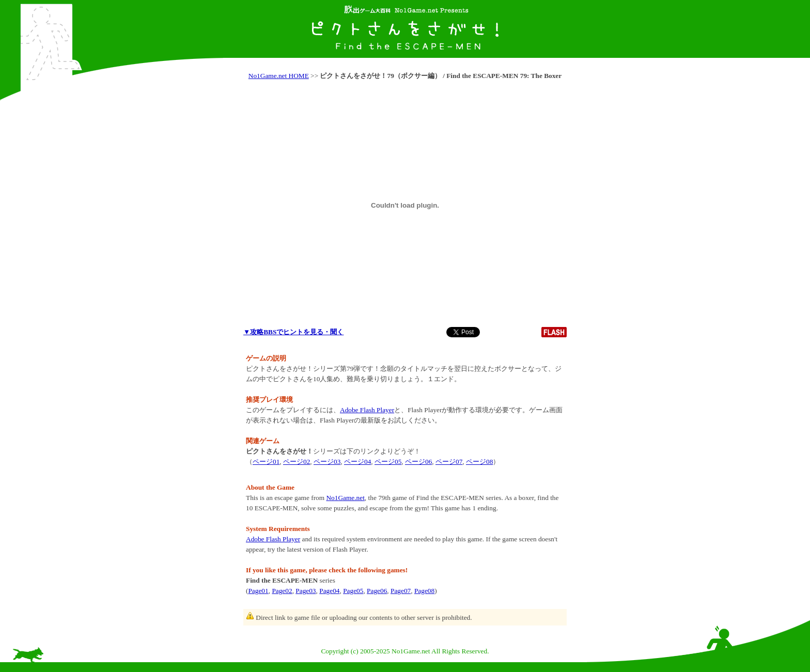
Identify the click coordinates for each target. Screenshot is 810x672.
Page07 (401, 591)
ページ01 (266, 462)
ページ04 (357, 462)
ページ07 (449, 462)
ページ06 (418, 462)
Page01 (258, 591)
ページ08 (479, 462)
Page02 (282, 591)
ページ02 (297, 462)
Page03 (306, 591)
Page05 (353, 591)
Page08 (424, 591)
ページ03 (327, 462)
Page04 (329, 591)
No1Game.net (345, 498)
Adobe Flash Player (367, 410)
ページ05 (388, 462)
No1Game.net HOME (279, 76)
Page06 (377, 591)
